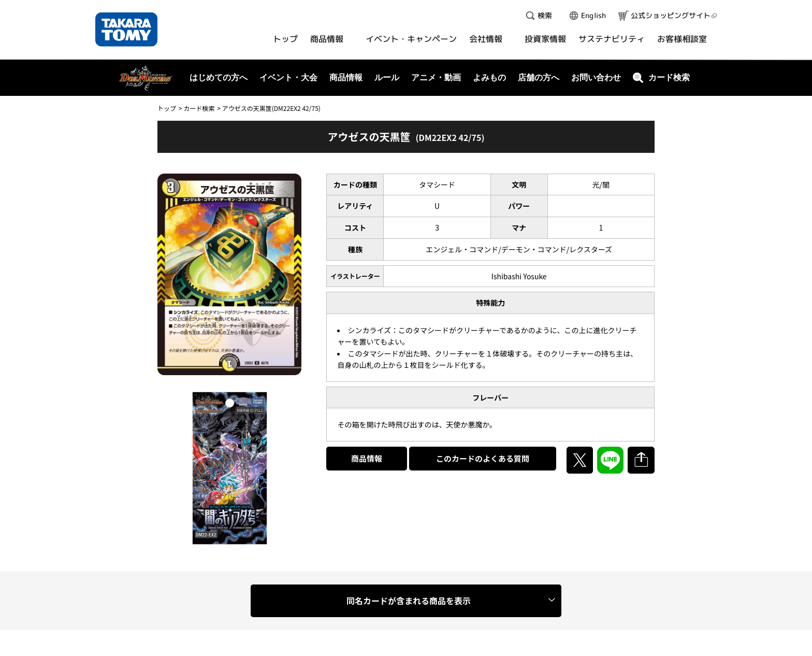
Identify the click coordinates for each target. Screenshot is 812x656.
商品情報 (367, 458)
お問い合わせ (596, 77)
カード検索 (199, 108)
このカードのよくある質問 (483, 458)
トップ (167, 108)
